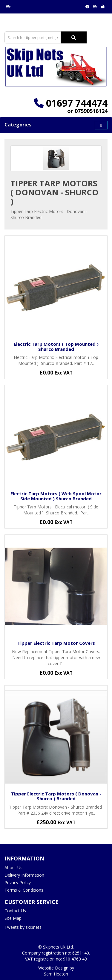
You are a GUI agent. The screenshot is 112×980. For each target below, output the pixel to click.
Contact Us (15, 911)
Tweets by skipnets (23, 927)
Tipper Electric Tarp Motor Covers (56, 643)
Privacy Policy (18, 882)
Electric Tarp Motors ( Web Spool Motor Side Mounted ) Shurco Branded (56, 496)
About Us (13, 867)
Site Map (13, 918)
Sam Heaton (56, 974)
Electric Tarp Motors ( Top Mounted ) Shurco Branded (56, 346)
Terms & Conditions (24, 890)
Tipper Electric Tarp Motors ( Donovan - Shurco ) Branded (56, 796)
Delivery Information (24, 875)
